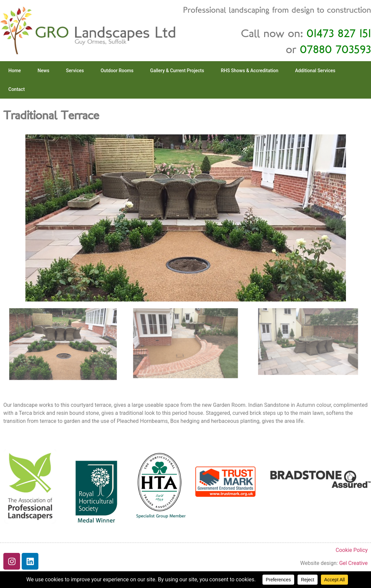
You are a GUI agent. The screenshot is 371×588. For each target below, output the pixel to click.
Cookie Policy (352, 550)
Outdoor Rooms (117, 71)
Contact (17, 89)
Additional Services (315, 71)
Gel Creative (353, 563)
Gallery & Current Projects (177, 71)
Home (15, 71)
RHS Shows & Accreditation (249, 71)
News (44, 71)
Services (75, 71)
